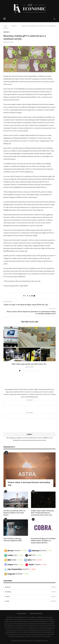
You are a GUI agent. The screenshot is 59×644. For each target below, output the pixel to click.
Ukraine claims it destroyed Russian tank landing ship (29, 484)
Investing (30, 592)
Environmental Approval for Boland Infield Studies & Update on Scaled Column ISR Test (43, 541)
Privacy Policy (21, 614)
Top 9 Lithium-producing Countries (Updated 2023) (13, 540)
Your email (29, 415)
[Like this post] (25, 296)
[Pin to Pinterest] (32, 296)
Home (5, 26)
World (30, 601)
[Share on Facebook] (28, 296)
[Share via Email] (34, 296)
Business (14, 26)
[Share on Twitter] (30, 296)
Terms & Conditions (36, 614)
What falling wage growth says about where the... (29, 364)
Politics (30, 597)
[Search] (54, 19)
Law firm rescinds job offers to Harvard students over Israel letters (14, 513)
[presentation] (29, 425)
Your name (29, 403)
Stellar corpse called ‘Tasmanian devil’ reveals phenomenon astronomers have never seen (43, 513)
